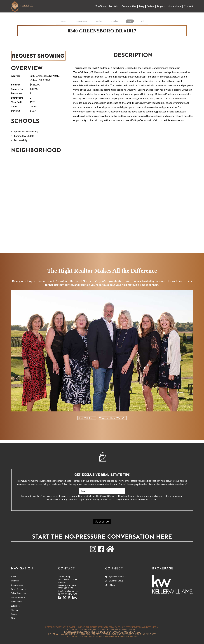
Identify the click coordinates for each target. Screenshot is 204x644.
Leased (63, 21)
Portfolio (114, 6)
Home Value (174, 6)
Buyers (161, 6)
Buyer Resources (19, 589)
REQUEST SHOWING (38, 56)
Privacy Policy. (117, 627)
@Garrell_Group (114, 581)
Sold (130, 21)
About (14, 576)
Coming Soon (81, 21)
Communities (129, 6)
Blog (142, 6)
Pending (115, 21)
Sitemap (15, 610)
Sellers (151, 6)
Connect (189, 6)
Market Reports (18, 597)
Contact (15, 614)
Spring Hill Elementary (26, 131)
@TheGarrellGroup (116, 576)
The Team (101, 6)
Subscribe (15, 606)
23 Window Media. (149, 627)
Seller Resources (18, 593)
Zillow (110, 585)
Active (99, 21)
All (142, 21)
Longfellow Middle (24, 136)
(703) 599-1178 (66, 588)
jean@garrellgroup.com (68, 591)
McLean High (21, 140)
